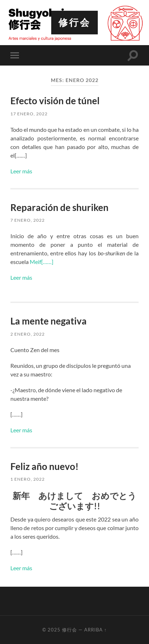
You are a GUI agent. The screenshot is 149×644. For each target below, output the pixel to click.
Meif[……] (42, 262)
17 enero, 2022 (29, 114)
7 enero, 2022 (28, 220)
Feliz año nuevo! (44, 466)
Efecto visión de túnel (55, 101)
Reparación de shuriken (59, 207)
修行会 (74, 22)
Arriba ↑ (95, 630)
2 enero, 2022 (28, 334)
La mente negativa (49, 321)
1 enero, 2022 (28, 479)
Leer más (21, 171)
